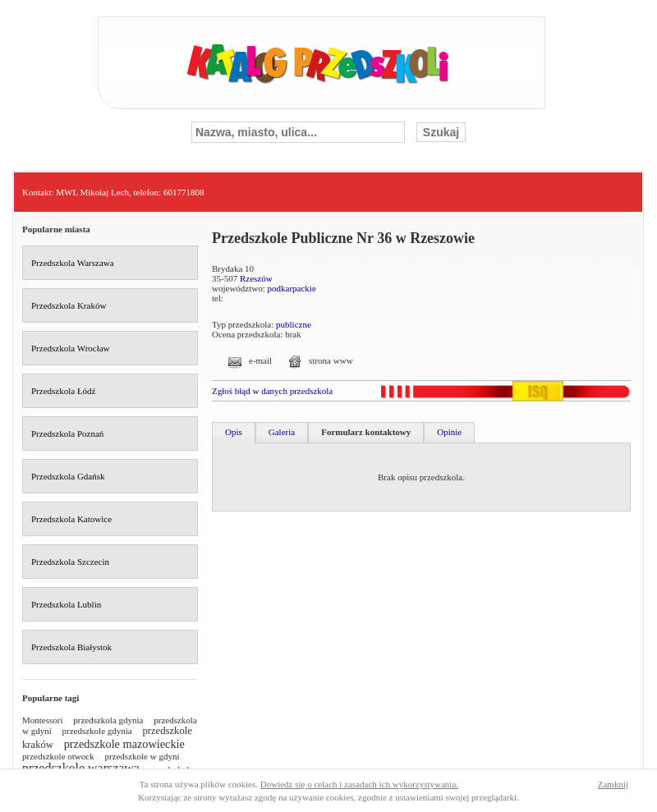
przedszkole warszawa (81, 768)
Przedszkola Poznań (67, 434)
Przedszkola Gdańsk (68, 476)
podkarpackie (292, 288)
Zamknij (613, 784)
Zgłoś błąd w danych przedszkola (272, 391)
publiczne (294, 324)
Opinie (449, 432)
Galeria (282, 432)
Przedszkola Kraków (69, 305)
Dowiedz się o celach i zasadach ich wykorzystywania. (359, 784)
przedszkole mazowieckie (124, 744)
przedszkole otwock (58, 756)
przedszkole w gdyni (142, 756)
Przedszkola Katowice (71, 519)
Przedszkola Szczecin (70, 562)
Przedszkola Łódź (64, 391)
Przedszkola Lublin (66, 604)
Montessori (43, 720)
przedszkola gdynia (108, 720)
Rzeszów (256, 278)
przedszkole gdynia (97, 731)
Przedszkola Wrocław (71, 348)
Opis (234, 432)
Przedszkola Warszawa (73, 263)
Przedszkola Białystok (71, 647)
